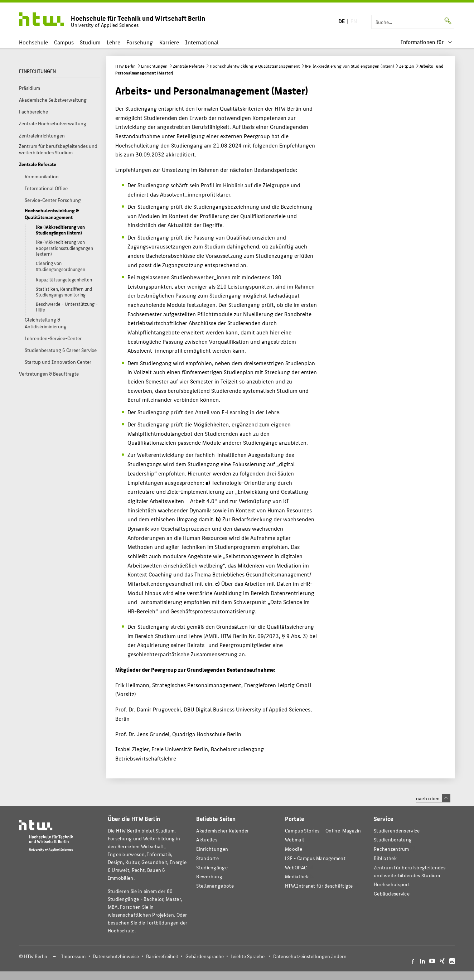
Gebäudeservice (392, 894)
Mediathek (297, 876)
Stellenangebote (215, 886)
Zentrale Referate (189, 66)
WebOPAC (296, 867)
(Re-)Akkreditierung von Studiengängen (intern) (349, 66)
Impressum (73, 956)
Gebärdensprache (205, 956)
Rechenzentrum (391, 849)
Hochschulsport (392, 884)
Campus (64, 42)
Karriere (169, 42)
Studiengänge (212, 867)
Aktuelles (207, 839)
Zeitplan (407, 66)
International (202, 42)
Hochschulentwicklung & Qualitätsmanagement (255, 66)
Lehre (113, 42)
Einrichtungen (154, 66)
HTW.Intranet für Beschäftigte (319, 886)
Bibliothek (385, 858)
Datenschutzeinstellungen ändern (310, 956)
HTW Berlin (125, 66)
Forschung (140, 42)
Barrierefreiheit (162, 956)
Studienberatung (393, 839)
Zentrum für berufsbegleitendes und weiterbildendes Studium (410, 871)
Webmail (294, 839)
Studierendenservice (397, 831)
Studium (90, 42)
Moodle (294, 849)
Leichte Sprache (248, 956)
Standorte (207, 858)
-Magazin (323, 831)
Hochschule (33, 42)
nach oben (433, 798)
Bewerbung (209, 876)
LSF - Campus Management (315, 858)
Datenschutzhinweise (116, 956)
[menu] (426, 42)
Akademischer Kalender (223, 831)
